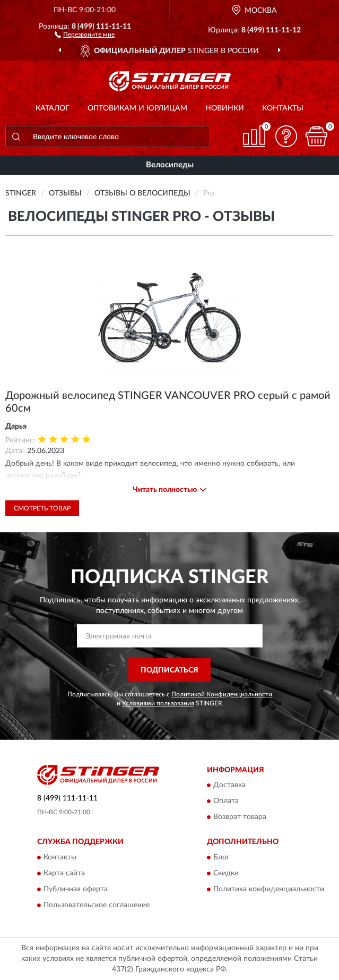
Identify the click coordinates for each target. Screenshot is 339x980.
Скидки (226, 873)
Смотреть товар (42, 508)
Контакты (283, 108)
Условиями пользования (158, 703)
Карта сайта (64, 873)
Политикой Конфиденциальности (222, 694)
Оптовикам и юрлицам (137, 108)
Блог (221, 857)
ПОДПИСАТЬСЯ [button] (169, 670)
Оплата (226, 802)
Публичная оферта (76, 889)
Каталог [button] (53, 108)
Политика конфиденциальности (269, 889)
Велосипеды (170, 165)
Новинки (225, 108)
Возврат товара (240, 817)
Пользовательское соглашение (97, 905)
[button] (85, 34)
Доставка (229, 786)
